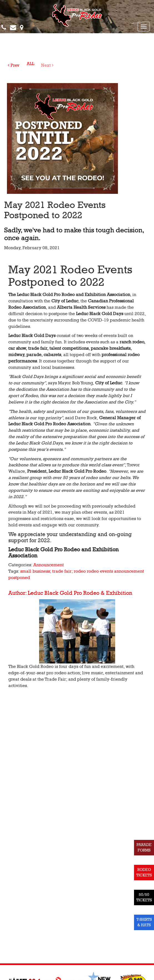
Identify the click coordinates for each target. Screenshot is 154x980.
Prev (14, 65)
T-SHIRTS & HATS (144, 922)
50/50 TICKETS (144, 897)
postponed (19, 578)
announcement (129, 571)
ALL (30, 64)
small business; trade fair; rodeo (53, 571)
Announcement (49, 565)
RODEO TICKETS (144, 872)
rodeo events (100, 571)
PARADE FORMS (144, 847)
